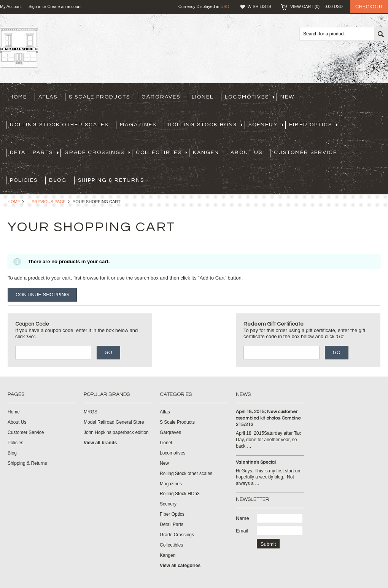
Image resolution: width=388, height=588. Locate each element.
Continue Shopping (42, 295)
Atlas (48, 97)
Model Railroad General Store (114, 422)
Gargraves (161, 97)
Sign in (35, 6)
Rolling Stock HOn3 (205, 125)
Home (14, 202)
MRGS (91, 412)
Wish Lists (259, 6)
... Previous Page (46, 202)
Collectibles (161, 153)
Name (242, 518)
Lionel (203, 97)
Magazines (138, 125)
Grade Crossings (97, 153)
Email (242, 531)
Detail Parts (34, 153)
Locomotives (250, 97)
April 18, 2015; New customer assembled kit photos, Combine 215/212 (268, 418)
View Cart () (316, 6)
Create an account (64, 6)
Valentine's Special (256, 462)
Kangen (206, 153)
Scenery (266, 125)
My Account (11, 6)
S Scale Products (99, 97)
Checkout (369, 7)
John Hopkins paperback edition (116, 432)
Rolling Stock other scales (59, 125)
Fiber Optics (313, 125)
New (287, 97)
